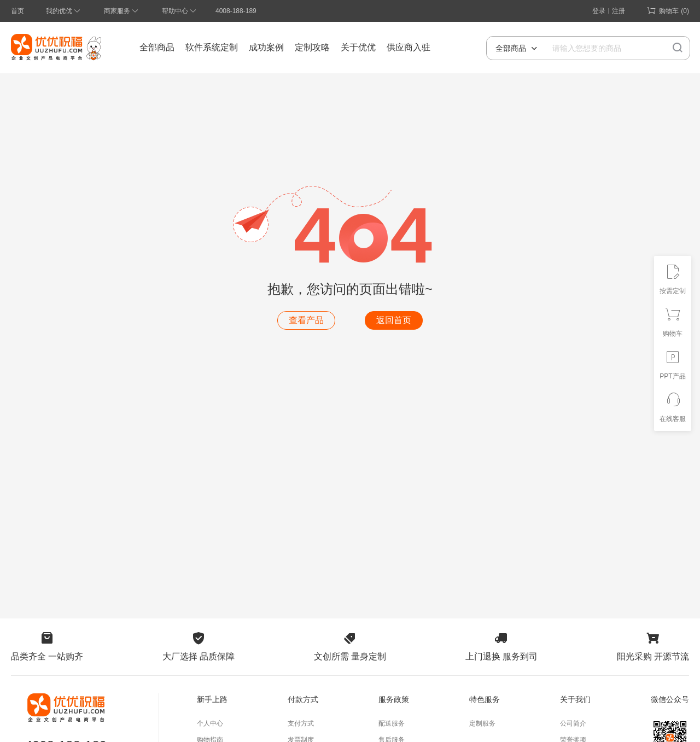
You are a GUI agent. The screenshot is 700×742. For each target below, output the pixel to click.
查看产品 (306, 320)
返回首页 (394, 320)
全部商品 (157, 47)
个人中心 (210, 723)
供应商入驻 (409, 47)
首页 (17, 11)
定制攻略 (312, 47)
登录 (599, 11)
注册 (619, 11)
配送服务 (392, 723)
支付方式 (301, 723)
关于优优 (358, 47)
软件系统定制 (212, 47)
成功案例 (266, 47)
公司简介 (573, 723)
